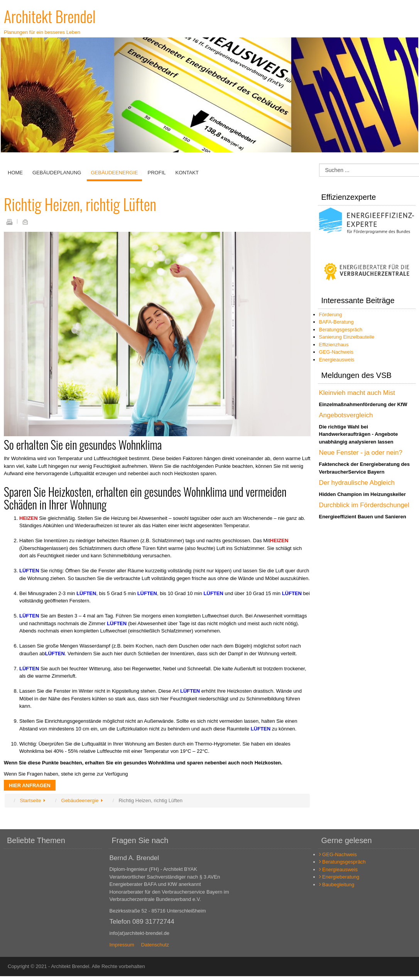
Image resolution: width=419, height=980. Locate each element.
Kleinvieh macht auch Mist (357, 393)
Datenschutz (155, 945)
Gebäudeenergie (114, 173)
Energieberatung (339, 877)
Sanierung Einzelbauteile (347, 337)
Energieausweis (337, 360)
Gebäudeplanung (57, 173)
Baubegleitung (337, 885)
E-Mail (25, 222)
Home (15, 173)
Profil (157, 173)
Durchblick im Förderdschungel (364, 505)
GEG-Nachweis (336, 352)
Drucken (9, 222)
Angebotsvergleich (346, 415)
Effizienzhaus (334, 345)
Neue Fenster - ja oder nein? (361, 453)
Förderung (331, 315)
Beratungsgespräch (341, 330)
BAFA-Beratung (336, 322)
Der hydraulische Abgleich (357, 483)
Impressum (122, 945)
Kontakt (187, 173)
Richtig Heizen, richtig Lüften (80, 204)
